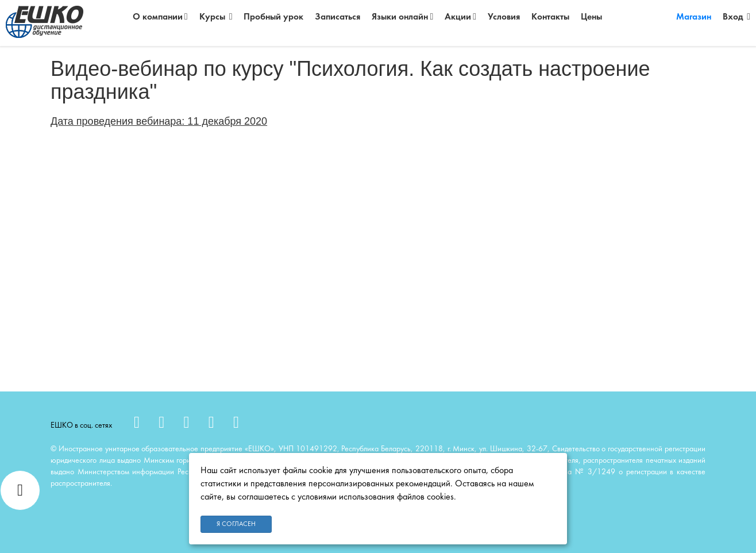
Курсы (216, 17)
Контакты (550, 17)
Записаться (338, 17)
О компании (160, 17)
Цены (591, 17)
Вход (736, 17)
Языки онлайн (402, 17)
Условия (504, 17)
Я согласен (236, 524)
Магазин (694, 17)
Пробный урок (273, 17)
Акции (460, 17)
